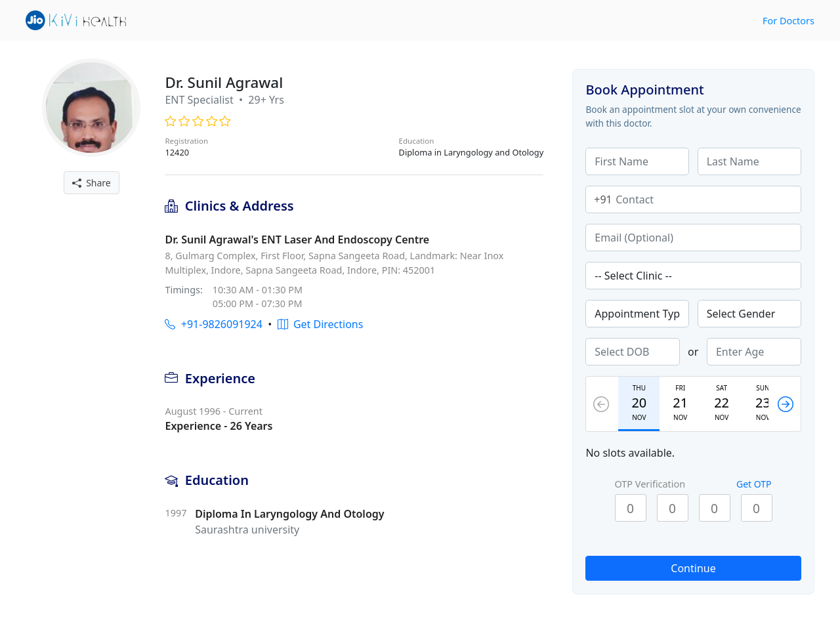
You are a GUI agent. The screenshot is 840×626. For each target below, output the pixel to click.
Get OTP (754, 484)
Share (92, 183)
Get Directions (321, 324)
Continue (693, 568)
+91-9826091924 (213, 324)
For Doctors (788, 21)
